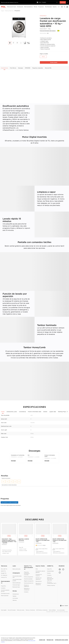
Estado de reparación (27, 586)
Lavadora (3, 588)
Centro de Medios (52, 610)
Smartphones (16, 594)
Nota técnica (39, 581)
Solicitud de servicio (29, 583)
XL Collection (4, 575)
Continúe (63, 2)
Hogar (2, 11)
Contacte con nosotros (39, 575)
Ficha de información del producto (48, 31)
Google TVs (4, 573)
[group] (19, 27)
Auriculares (15, 598)
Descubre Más (48, 68)
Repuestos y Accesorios (27, 589)
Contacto (26, 592)
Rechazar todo (50, 640)
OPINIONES (28, 68)
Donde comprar (54, 62)
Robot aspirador (5, 596)
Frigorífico (3, 586)
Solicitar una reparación (39, 579)
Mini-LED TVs (4, 569)
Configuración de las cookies (61, 640)
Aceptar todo (42, 640)
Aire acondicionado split (17, 577)
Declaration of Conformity (18, 455)
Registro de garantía (29, 581)
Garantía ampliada (28, 579)
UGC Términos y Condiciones (42, 610)
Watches (15, 600)
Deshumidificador (17, 583)
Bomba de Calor (16, 587)
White (43, 57)
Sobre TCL (49, 569)
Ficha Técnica (13, 68)
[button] (3, 482)
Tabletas (14, 596)
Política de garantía (28, 577)
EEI (29, 455)
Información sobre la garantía (40, 572)
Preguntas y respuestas (38, 68)
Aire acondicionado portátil (17, 580)
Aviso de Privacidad (12, 610)
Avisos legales (4, 610)
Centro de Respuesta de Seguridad (50, 579)
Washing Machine (9, 11)
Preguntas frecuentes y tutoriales (27, 573)
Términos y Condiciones (30, 610)
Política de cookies (21, 610)
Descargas (20, 68)
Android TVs (4, 577)
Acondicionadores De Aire (5, 591)
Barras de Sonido (16, 569)
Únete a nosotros (51, 585)
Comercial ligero (16, 585)
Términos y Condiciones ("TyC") (52, 583)
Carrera (49, 573)
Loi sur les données (61, 610)
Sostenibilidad (50, 571)
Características (4, 68)
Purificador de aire (5, 594)
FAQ (37, 569)
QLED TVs (3, 571)
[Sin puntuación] (44, 33)
